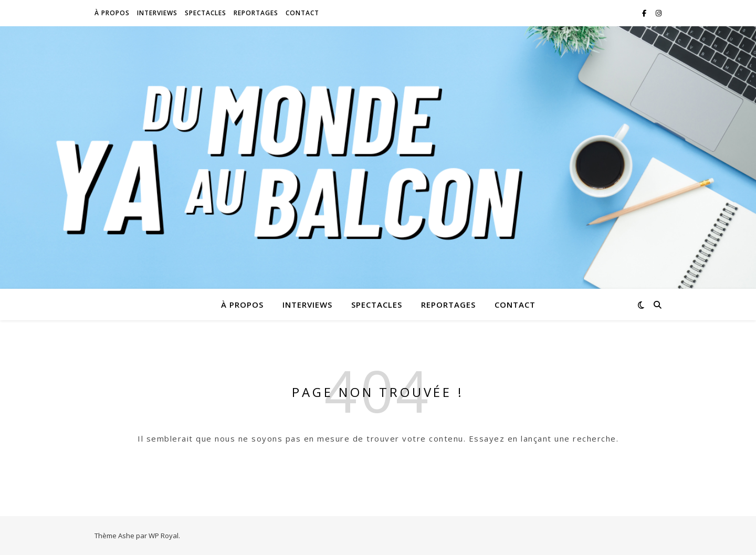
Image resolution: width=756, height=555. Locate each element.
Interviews (157, 13)
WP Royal (164, 536)
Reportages (256, 13)
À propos (112, 13)
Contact (302, 13)
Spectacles (206, 13)
